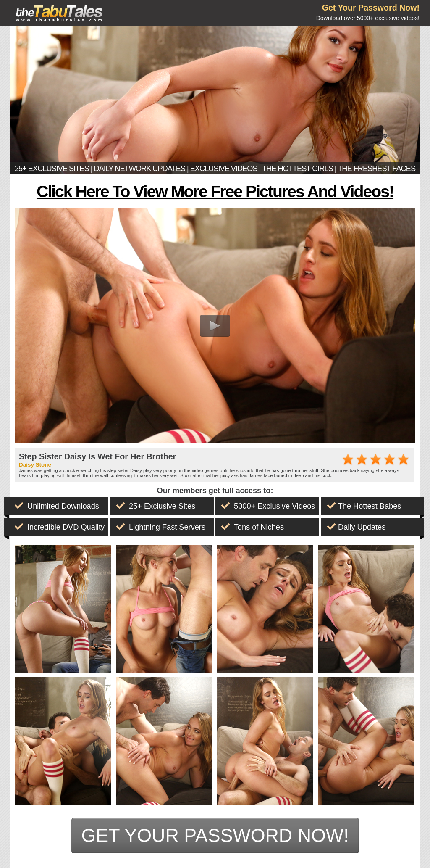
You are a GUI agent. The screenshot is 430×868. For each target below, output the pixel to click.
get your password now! (215, 835)
